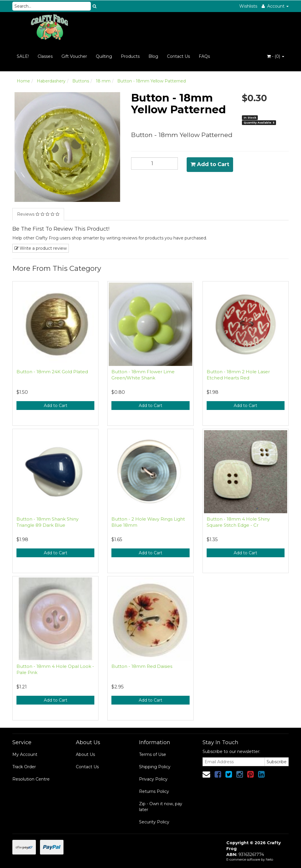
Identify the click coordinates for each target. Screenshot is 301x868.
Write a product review (41, 248)
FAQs (204, 56)
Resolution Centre (31, 779)
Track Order (24, 767)
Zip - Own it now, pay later (161, 807)
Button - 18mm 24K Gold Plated (52, 372)
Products (130, 56)
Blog (153, 56)
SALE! (23, 56)
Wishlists (248, 6)
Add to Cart (210, 164)
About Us (85, 754)
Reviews (38, 214)
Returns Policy (154, 791)
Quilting (104, 56)
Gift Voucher (74, 56)
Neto (269, 859)
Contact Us (178, 56)
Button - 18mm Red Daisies (142, 666)
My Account (25, 754)
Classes (45, 56)
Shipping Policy (155, 767)
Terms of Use (153, 754)
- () (276, 56)
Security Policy (154, 822)
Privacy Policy (153, 779)
